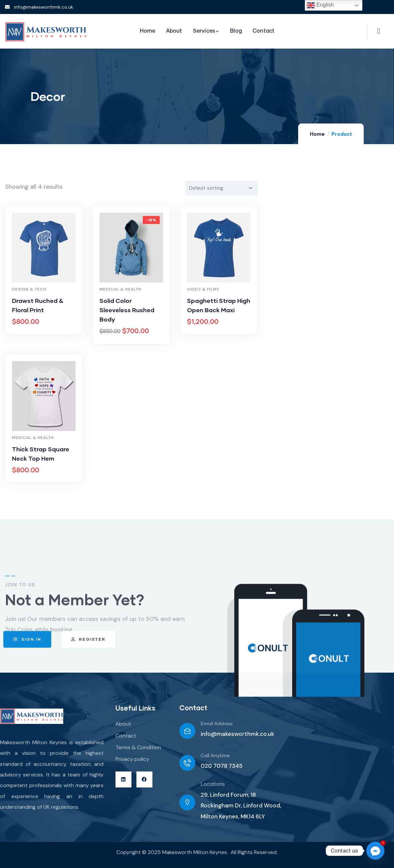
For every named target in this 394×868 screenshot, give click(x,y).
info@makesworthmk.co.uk (237, 734)
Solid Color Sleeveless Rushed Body (127, 310)
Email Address (217, 724)
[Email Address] (187, 731)
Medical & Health (120, 289)
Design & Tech (29, 289)
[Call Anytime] (187, 763)
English (320, 5)
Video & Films (203, 289)
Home (317, 134)
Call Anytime (215, 756)
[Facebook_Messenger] (375, 851)
